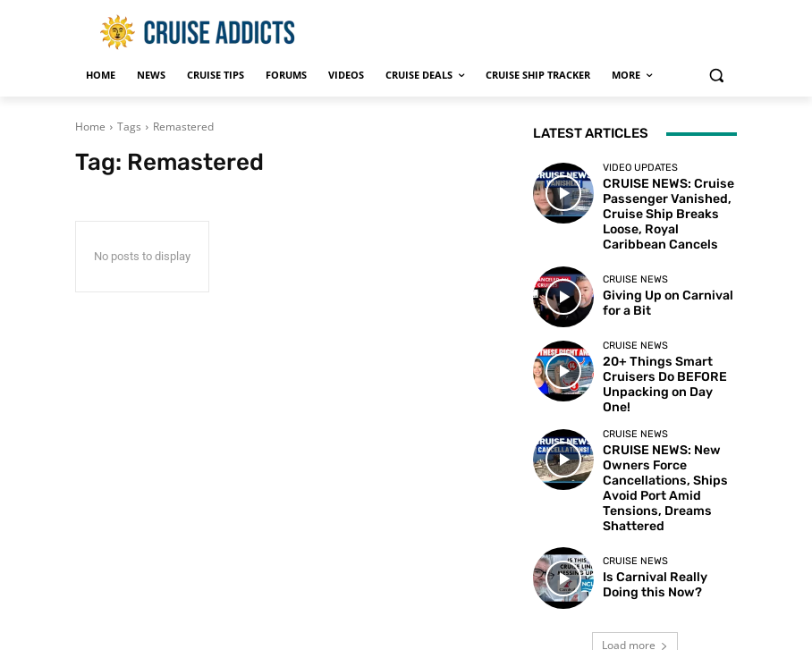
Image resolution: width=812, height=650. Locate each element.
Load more (635, 559)
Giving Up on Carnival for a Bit (668, 275)
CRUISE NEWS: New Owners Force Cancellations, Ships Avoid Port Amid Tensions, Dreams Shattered (668, 425)
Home (90, 127)
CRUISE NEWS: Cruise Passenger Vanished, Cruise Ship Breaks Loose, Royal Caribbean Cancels (669, 201)
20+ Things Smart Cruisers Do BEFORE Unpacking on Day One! (668, 350)
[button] (716, 76)
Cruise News (635, 254)
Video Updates (640, 168)
